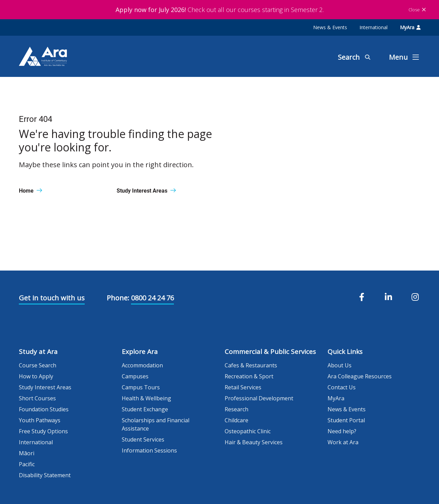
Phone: (118, 298)
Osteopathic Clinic (248, 431)
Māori (27, 453)
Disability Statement (45, 475)
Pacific (27, 464)
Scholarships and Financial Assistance (156, 424)
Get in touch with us (52, 298)
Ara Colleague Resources (360, 376)
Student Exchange (145, 409)
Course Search (38, 365)
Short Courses (37, 398)
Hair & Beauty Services (254, 442)
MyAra (410, 27)
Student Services (143, 439)
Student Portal (346, 420)
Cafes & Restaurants (251, 365)
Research (236, 409)
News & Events (330, 27)
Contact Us (342, 387)
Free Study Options (43, 431)
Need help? (342, 431)
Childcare (236, 420)
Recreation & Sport (249, 376)
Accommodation (142, 365)
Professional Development (259, 398)
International (373, 27)
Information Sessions (149, 450)
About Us (340, 365)
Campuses (135, 376)
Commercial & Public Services (270, 352)
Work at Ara (343, 442)
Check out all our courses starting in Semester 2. (220, 10)
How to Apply (36, 376)
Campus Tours (141, 387)
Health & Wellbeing (146, 398)
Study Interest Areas (45, 387)
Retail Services (243, 387)
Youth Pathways (40, 420)
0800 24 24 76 (152, 298)
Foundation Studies (44, 409)
